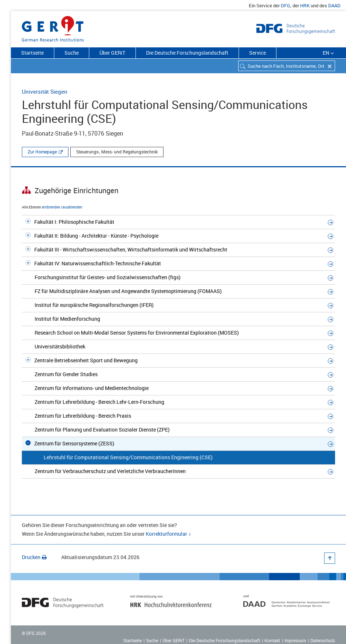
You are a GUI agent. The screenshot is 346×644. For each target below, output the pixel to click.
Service (257, 53)
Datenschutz (323, 640)
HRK (305, 5)
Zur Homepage (42, 152)
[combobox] (287, 66)
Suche (72, 53)
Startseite (32, 53)
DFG (286, 5)
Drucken (34, 557)
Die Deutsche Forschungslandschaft (187, 53)
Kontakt (272, 640)
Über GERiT (112, 53)
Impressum (295, 640)
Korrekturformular (166, 534)
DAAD (334, 5)
